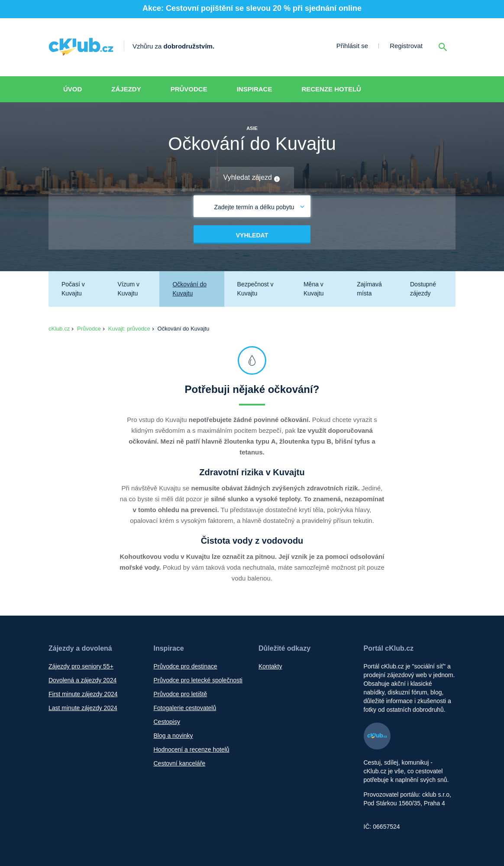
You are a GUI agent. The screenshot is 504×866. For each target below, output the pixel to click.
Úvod (73, 89)
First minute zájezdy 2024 (83, 694)
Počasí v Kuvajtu (73, 289)
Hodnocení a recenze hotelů (192, 749)
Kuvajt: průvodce (129, 329)
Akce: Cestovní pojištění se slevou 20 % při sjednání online (252, 8)
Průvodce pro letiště (181, 694)
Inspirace (255, 89)
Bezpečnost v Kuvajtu (255, 289)
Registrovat (406, 46)
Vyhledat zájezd (252, 178)
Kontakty (270, 666)
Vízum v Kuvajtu (128, 289)
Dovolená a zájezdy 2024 (82, 680)
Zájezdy (126, 89)
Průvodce (189, 89)
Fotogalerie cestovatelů (185, 708)
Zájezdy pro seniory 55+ (81, 666)
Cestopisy (167, 722)
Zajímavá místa (369, 289)
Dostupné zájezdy (423, 289)
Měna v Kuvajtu (314, 289)
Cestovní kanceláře (180, 763)
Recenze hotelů (331, 89)
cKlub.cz (59, 329)
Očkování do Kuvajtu (189, 289)
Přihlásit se (352, 46)
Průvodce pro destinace (186, 666)
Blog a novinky (173, 736)
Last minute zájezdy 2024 (83, 708)
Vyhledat (252, 235)
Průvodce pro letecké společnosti (198, 680)
